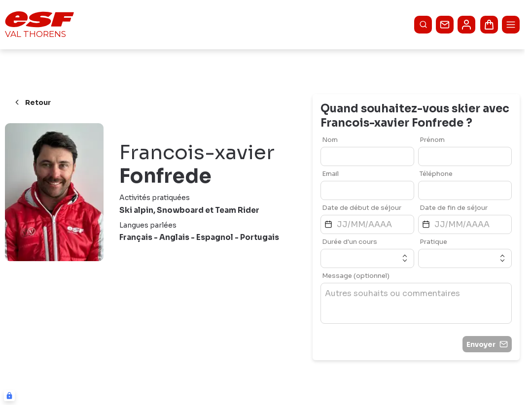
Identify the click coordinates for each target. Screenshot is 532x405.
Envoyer (487, 344)
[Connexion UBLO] (9, 396)
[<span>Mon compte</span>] (466, 25)
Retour (32, 102)
